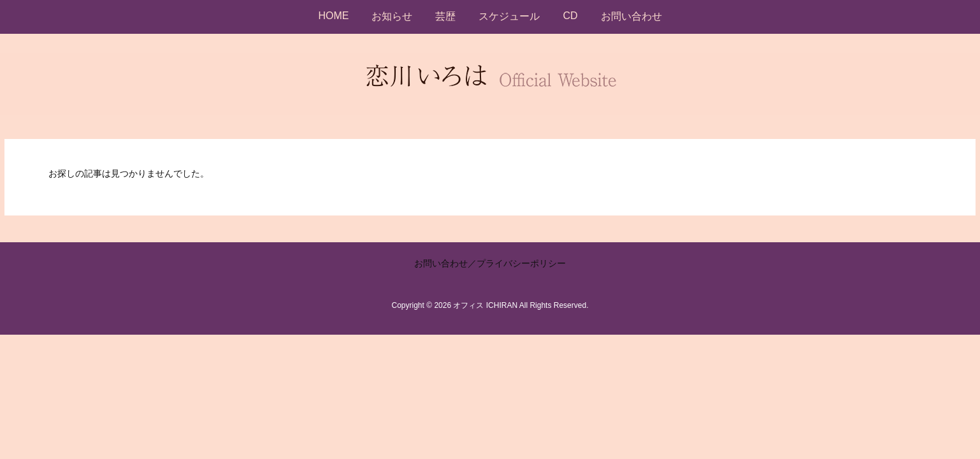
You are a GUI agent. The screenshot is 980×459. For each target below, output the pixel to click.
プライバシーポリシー (521, 263)
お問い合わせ (441, 263)
